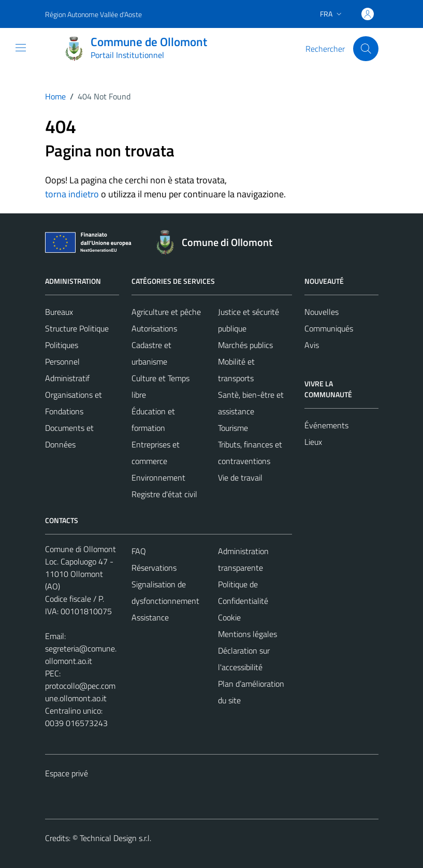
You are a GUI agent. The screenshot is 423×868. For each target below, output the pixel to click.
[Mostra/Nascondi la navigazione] (21, 48)
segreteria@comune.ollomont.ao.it (81, 655)
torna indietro (72, 194)
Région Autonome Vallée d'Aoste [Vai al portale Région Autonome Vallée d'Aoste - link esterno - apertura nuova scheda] (93, 14)
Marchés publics (245, 345)
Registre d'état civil (164, 494)
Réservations (154, 568)
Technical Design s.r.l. (115, 838)
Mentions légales (247, 634)
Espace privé (67, 773)
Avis (312, 345)
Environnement (158, 478)
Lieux (313, 442)
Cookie (229, 617)
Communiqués (329, 328)
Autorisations (154, 328)
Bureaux (59, 312)
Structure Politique (77, 328)
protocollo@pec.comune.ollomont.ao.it (80, 692)
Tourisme (233, 428)
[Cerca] (366, 49)
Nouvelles (322, 312)
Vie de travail (240, 478)
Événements (326, 425)
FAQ (139, 551)
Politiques (62, 345)
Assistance (150, 617)
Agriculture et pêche (166, 312)
